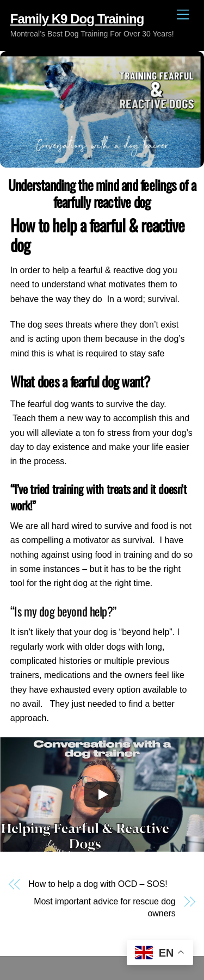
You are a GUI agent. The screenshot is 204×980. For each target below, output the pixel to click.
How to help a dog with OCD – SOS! (98, 884)
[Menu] (183, 15)
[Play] (102, 794)
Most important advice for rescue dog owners (104, 907)
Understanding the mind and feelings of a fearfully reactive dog (102, 193)
